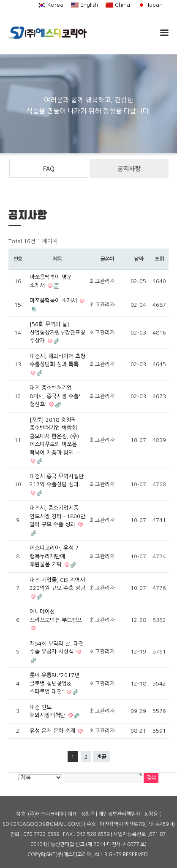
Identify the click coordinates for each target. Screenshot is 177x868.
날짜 (139, 259)
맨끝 (101, 757)
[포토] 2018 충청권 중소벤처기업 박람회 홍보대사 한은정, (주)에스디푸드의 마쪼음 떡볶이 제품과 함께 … (55, 436)
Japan (150, 5)
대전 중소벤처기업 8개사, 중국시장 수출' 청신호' (55, 396)
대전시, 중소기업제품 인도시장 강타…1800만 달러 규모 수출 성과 (57, 516)
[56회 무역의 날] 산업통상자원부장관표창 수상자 (57, 332)
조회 (159, 259)
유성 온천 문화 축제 (53, 731)
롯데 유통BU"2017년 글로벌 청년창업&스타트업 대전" (54, 683)
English (84, 5)
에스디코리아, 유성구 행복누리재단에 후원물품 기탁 (54, 556)
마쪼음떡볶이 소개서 (54, 301)
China (118, 5)
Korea (51, 5)
